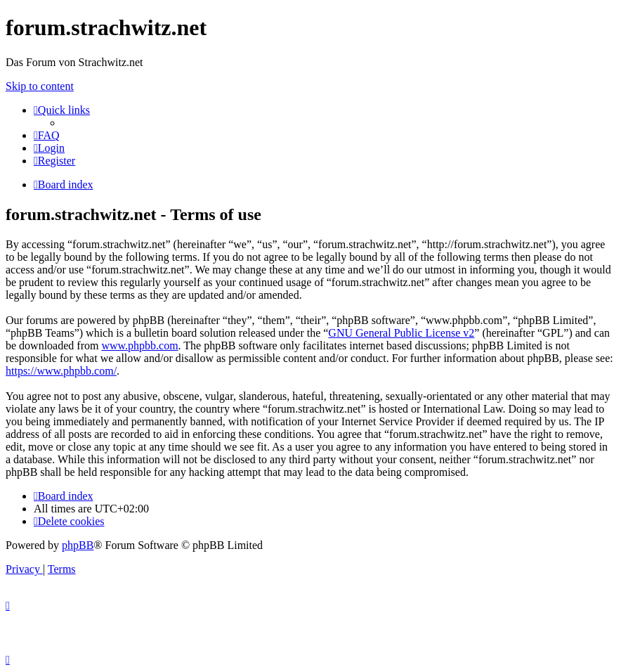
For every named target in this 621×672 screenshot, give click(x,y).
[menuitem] (47, 135)
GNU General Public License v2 (401, 333)
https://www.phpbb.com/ (61, 371)
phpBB (78, 545)
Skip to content (40, 86)
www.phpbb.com (139, 345)
